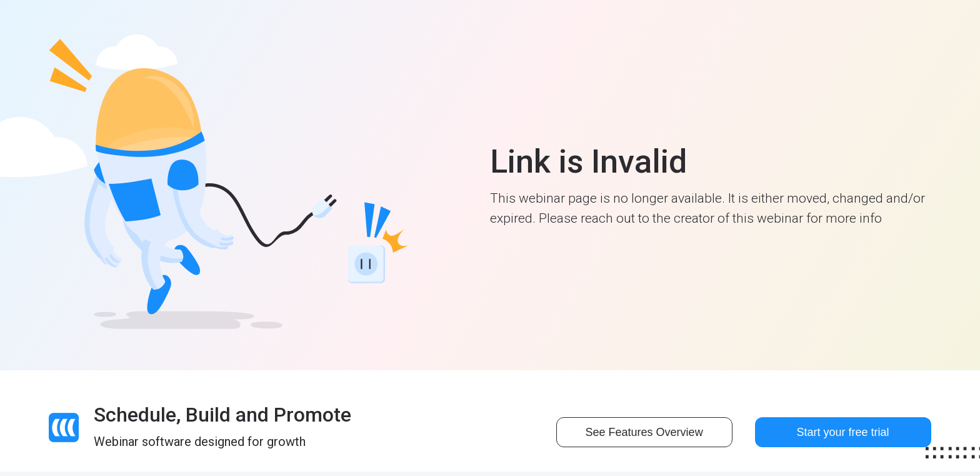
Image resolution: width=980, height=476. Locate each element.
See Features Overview (644, 432)
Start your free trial (843, 432)
